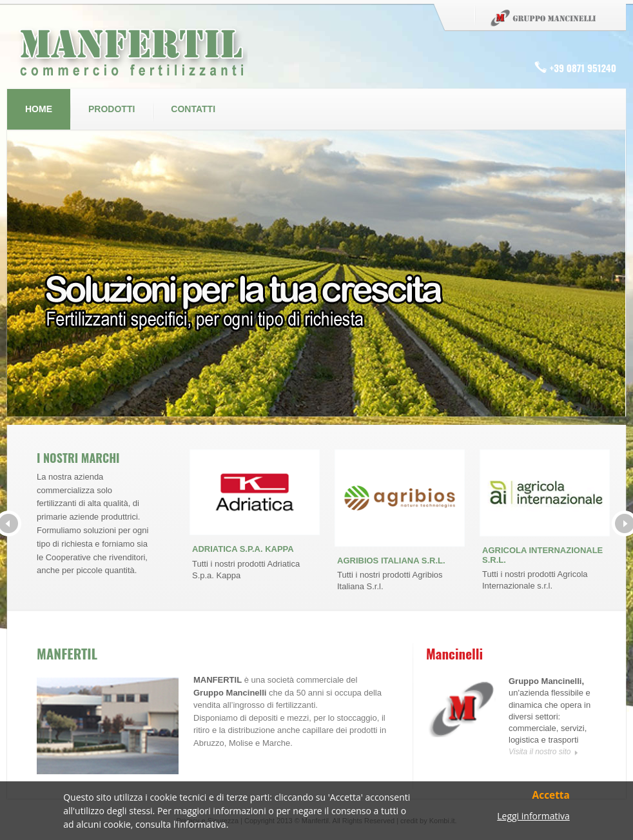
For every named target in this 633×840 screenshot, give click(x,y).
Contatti (193, 109)
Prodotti (112, 109)
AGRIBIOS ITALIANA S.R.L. (391, 561)
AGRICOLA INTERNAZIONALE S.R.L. (542, 555)
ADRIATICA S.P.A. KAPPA (243, 549)
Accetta (551, 796)
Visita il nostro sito (540, 752)
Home (39, 109)
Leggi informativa (533, 816)
